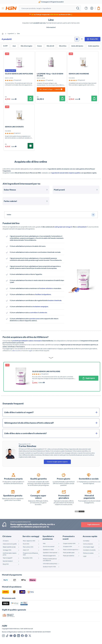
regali (30, 351)
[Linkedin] (19, 636)
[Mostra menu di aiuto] (86, 8)
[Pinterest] (26, 636)
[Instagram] (3, 636)
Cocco (39, 46)
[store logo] (11, 8)
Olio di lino (63, 46)
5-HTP (5, 46)
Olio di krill (50, 46)
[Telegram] (15, 636)
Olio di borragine (26, 46)
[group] (13, 80)
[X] (30, 636)
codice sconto (16, 351)
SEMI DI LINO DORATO (14, 127)
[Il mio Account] (92, 8)
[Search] (78, 8)
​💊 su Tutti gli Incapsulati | (40, 15)
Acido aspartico (94, 46)
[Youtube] (11, 636)
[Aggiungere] (30, 98)
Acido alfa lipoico (77, 46)
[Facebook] (22, 636)
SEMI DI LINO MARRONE (79, 74)
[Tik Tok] (7, 636)
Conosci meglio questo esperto (57, 462)
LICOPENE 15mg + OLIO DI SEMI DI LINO (50, 75)
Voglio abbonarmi (86, 525)
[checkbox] (76, 39)
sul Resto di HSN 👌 (62, 15)
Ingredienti (12, 34)
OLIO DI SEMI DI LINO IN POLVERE (19, 74)
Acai (14, 46)
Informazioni (51, 27)
